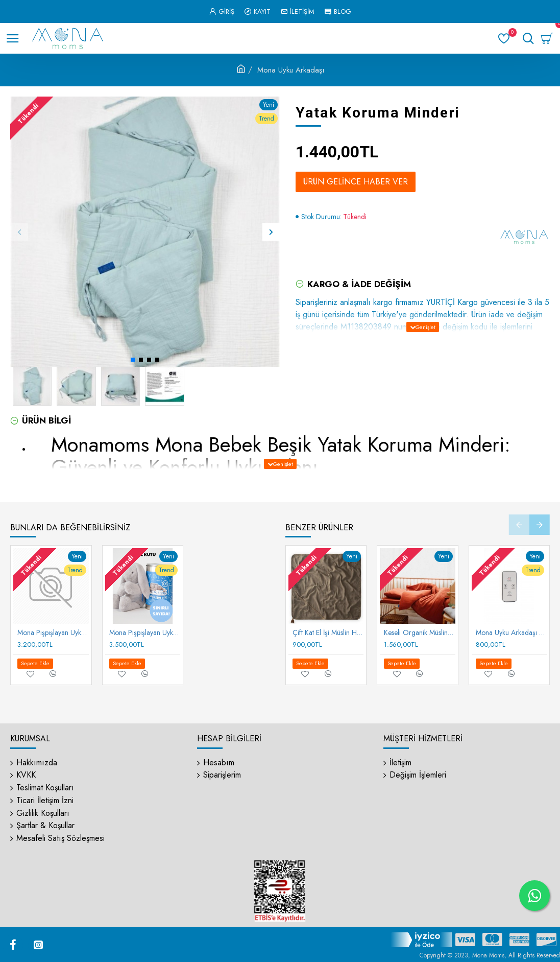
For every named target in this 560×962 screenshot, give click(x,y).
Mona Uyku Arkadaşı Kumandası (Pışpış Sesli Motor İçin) (512, 632)
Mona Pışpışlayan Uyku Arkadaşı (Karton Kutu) (53, 632)
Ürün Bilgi (46, 420)
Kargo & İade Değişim (359, 284)
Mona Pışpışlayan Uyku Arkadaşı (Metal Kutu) (145, 632)
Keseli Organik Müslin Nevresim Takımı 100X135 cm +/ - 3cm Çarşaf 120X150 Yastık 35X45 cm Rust (420, 632)
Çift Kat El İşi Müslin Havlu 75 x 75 (328, 632)
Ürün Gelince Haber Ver (356, 182)
